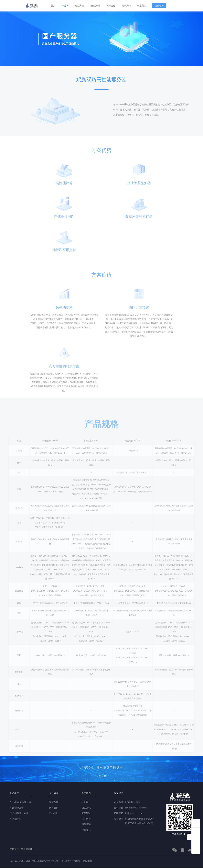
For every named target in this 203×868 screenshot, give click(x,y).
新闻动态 (111, 6)
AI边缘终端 (16, 819)
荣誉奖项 (86, 814)
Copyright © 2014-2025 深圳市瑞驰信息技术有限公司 (36, 861)
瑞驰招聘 (86, 825)
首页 (53, 6)
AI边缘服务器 (17, 808)
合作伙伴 (86, 819)
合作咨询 (54, 794)
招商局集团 (27, 850)
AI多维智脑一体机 (19, 814)
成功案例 (95, 6)
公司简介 (86, 802)
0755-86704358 (127, 803)
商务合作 (54, 808)
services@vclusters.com (131, 808)
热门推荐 (14, 794)
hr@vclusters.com (128, 814)
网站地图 (92, 861)
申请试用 (102, 787)
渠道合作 (159, 6)
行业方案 (80, 6)
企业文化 (86, 808)
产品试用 (54, 814)
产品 (65, 6)
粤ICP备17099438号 (75, 861)
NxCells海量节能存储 (20, 802)
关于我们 (126, 6)
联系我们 (142, 6)
